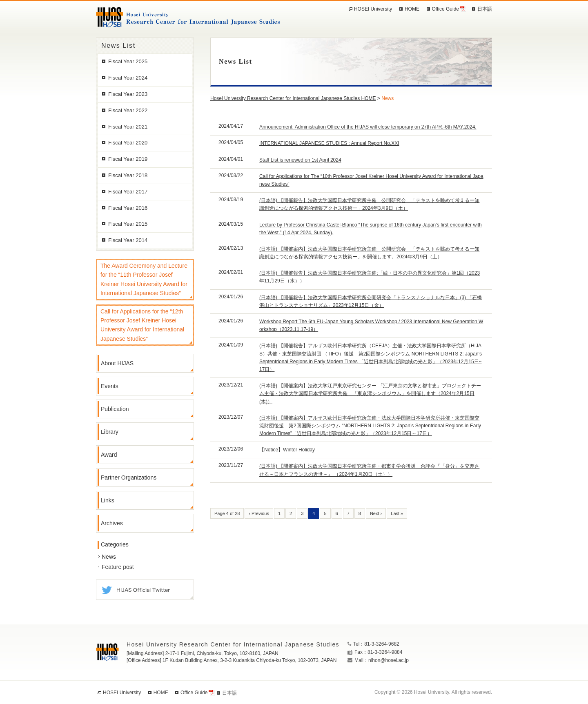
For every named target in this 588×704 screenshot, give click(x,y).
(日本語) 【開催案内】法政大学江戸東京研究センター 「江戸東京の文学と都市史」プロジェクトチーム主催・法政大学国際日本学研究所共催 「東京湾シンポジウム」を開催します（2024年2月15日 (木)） (370, 393)
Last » (397, 513)
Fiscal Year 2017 (128, 192)
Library (110, 432)
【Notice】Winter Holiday (287, 450)
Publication (115, 409)
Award (109, 455)
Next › (376, 513)
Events (110, 386)
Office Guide (445, 9)
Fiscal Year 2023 (128, 94)
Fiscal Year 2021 (128, 127)
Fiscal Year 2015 (128, 224)
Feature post (118, 567)
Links (108, 500)
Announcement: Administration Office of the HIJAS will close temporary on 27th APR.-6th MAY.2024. (368, 127)
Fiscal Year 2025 (128, 61)
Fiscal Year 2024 (128, 78)
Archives (112, 523)
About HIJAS (117, 363)
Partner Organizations (129, 477)
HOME (412, 9)
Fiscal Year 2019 (128, 159)
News (109, 557)
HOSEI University (373, 9)
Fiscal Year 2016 (128, 208)
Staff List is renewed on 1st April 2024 (300, 160)
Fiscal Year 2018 (128, 175)
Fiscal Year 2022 (128, 110)
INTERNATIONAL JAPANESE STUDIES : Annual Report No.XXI (329, 143)
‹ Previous (259, 513)
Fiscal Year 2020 (128, 143)
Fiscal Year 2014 (128, 240)
